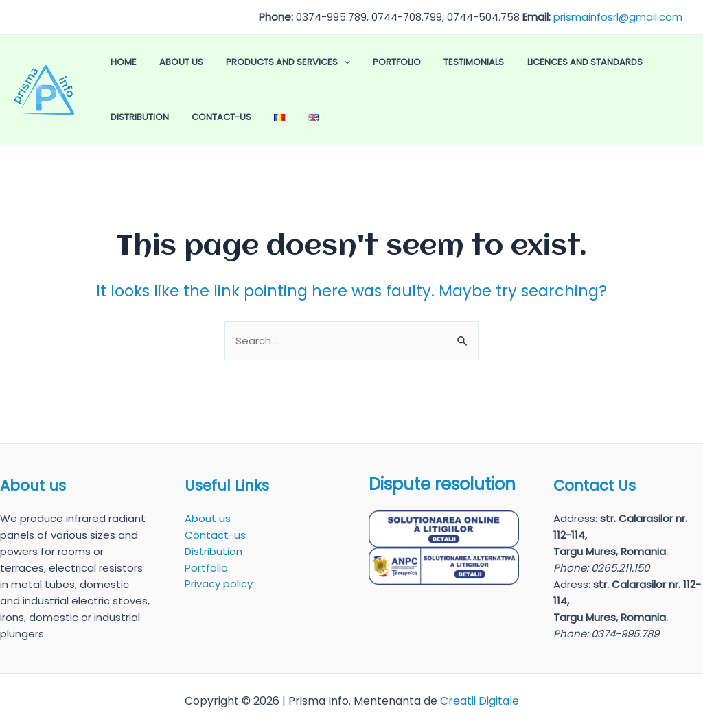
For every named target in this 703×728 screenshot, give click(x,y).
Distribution (604, 62)
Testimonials (411, 62)
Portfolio (348, 62)
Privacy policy (219, 584)
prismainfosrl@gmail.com (618, 17)
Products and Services (254, 62)
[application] (310, 62)
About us (161, 62)
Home (117, 62)
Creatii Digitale (480, 701)
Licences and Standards (508, 62)
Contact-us (134, 117)
